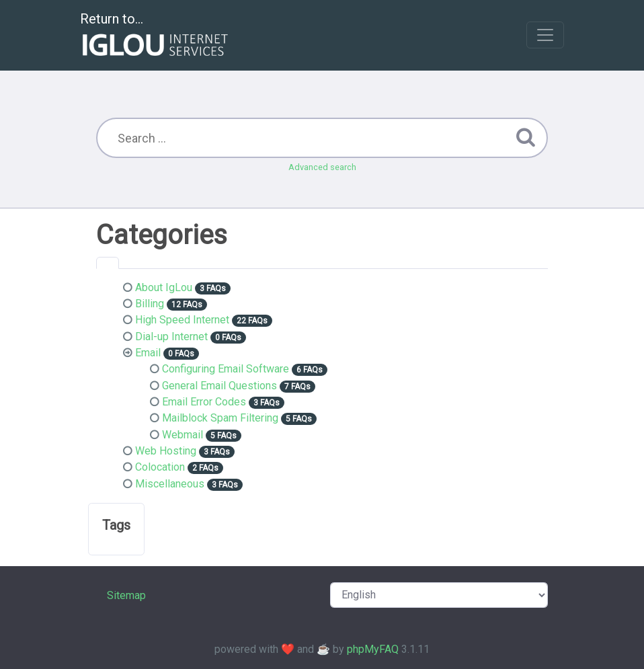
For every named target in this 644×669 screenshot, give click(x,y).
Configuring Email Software (226, 369)
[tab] (108, 263)
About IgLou (164, 287)
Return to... (156, 36)
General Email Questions (219, 386)
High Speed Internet (182, 320)
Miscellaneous (170, 484)
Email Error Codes (204, 402)
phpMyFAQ (373, 649)
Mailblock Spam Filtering (220, 418)
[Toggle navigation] (545, 35)
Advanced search (322, 167)
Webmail (183, 435)
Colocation (160, 467)
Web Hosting (166, 451)
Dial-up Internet (171, 337)
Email (148, 353)
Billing (150, 304)
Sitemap (126, 595)
